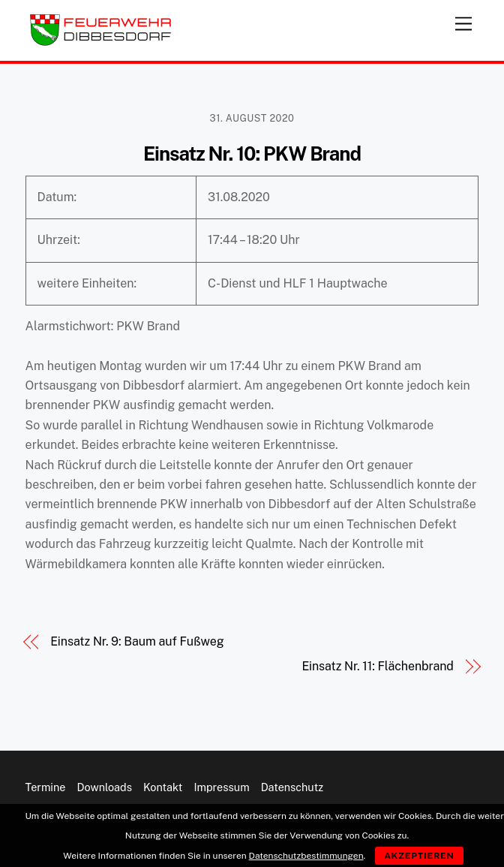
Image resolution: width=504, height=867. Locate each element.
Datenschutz (292, 787)
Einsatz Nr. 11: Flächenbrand (377, 666)
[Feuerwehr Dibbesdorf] (100, 42)
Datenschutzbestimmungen (306, 856)
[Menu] (463, 21)
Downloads (105, 787)
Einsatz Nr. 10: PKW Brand (252, 154)
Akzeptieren (419, 856)
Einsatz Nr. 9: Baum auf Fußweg (137, 641)
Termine (46, 787)
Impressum (221, 787)
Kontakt (163, 787)
